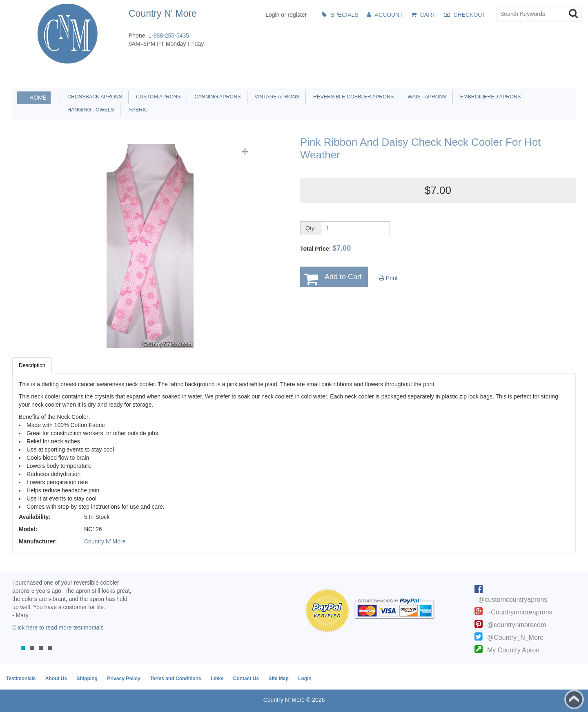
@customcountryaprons (513, 600)
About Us (56, 679)
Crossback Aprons (93, 97)
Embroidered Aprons (489, 97)
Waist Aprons (425, 97)
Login (305, 679)
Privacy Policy (124, 679)
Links (217, 679)
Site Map (278, 679)
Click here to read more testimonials (58, 627)
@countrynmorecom (517, 625)
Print (388, 278)
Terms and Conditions (176, 679)
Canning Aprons (216, 97)
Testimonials (21, 679)
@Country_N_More (515, 637)
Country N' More (105, 541)
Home (38, 98)
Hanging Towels (89, 110)
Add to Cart (343, 277)
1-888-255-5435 (169, 36)
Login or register (286, 15)
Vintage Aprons (276, 97)
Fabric (136, 110)
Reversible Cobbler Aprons (352, 97)
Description (32, 365)
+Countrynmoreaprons (520, 612)
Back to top (574, 699)
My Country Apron (513, 650)
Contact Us (246, 679)
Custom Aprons (157, 97)
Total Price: (325, 248)
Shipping (87, 679)
